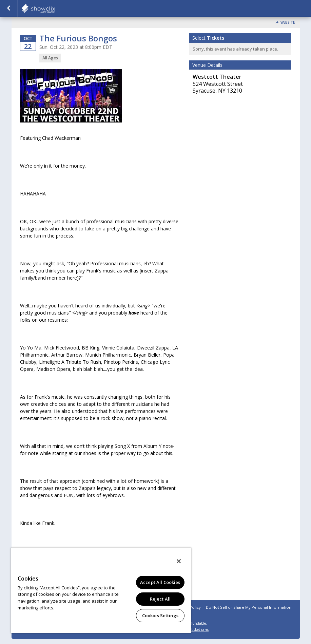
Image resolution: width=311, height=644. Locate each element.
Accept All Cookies (160, 582)
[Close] (179, 561)
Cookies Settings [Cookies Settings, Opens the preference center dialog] (160, 615)
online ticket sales (194, 629)
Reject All (160, 599)
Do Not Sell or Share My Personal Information (249, 607)
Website (288, 23)
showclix (55, 8)
